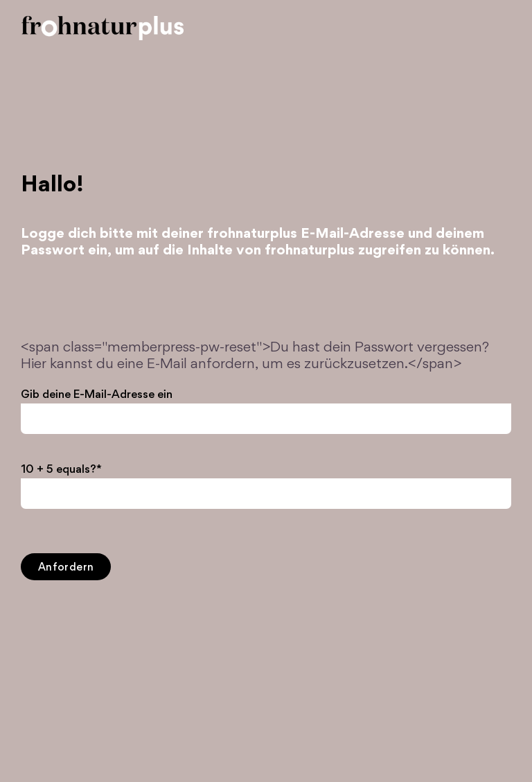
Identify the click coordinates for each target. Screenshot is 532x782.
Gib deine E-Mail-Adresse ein (97, 395)
